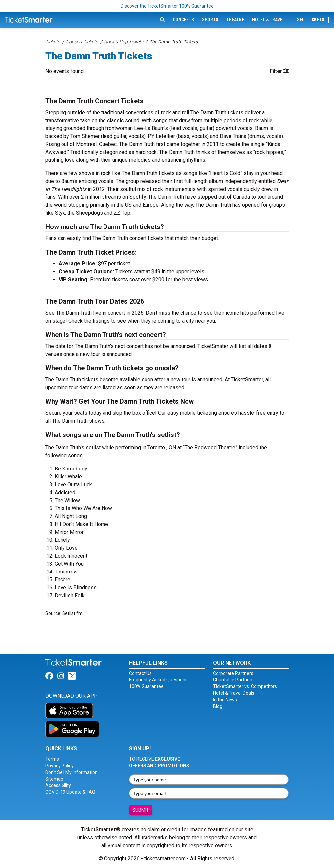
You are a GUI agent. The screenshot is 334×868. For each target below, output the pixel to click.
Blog (218, 706)
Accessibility (58, 785)
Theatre (235, 20)
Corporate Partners (233, 673)
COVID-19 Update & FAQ (70, 792)
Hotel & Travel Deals (234, 693)
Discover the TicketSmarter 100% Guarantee (167, 6)
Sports (210, 20)
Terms (52, 759)
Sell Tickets (311, 20)
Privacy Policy (60, 766)
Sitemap (54, 779)
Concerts (183, 20)
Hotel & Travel (268, 20)
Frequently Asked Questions (158, 680)
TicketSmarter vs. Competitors (245, 686)
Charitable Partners (233, 680)
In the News (225, 700)
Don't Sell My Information (71, 772)
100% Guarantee (146, 686)
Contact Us (140, 673)
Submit (141, 810)
